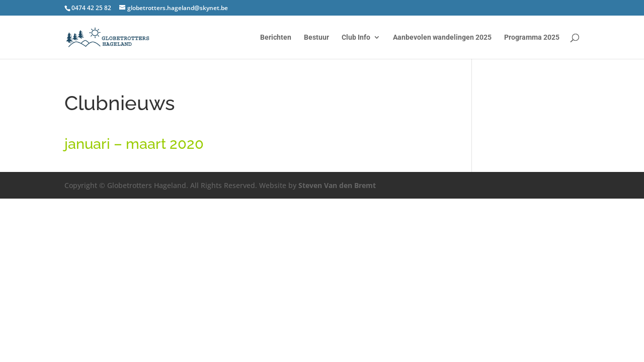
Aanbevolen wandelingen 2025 (442, 37)
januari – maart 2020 (134, 144)
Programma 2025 (532, 37)
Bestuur (316, 37)
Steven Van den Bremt (337, 185)
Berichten (276, 37)
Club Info (356, 37)
